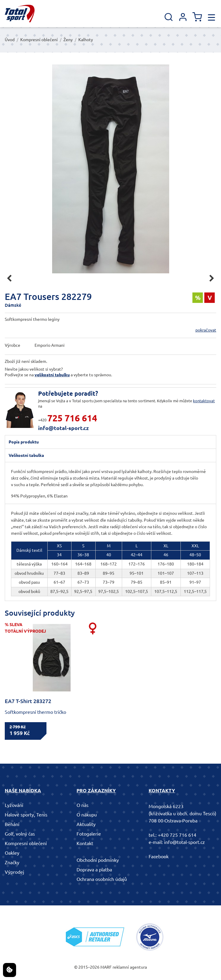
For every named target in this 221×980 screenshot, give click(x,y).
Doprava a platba (94, 870)
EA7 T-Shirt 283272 (28, 701)
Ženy (68, 40)
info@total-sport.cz (63, 428)
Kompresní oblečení (39, 40)
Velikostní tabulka (26, 455)
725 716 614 (72, 418)
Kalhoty (86, 40)
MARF (106, 967)
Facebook (159, 856)
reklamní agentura (130, 967)
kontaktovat (204, 401)
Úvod (10, 40)
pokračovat (206, 330)
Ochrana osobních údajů (102, 879)
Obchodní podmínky (98, 860)
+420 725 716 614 (177, 835)
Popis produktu (24, 442)
